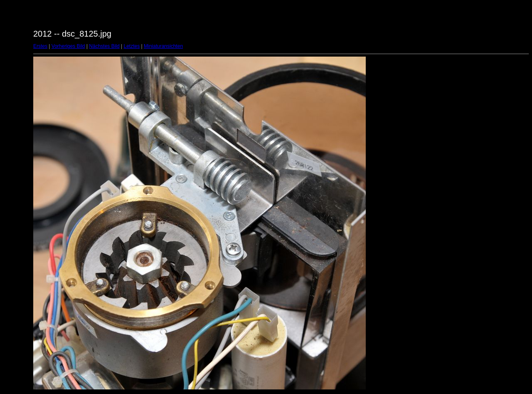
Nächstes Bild (104, 46)
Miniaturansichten (163, 46)
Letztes (132, 46)
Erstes (40, 46)
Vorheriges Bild (68, 46)
